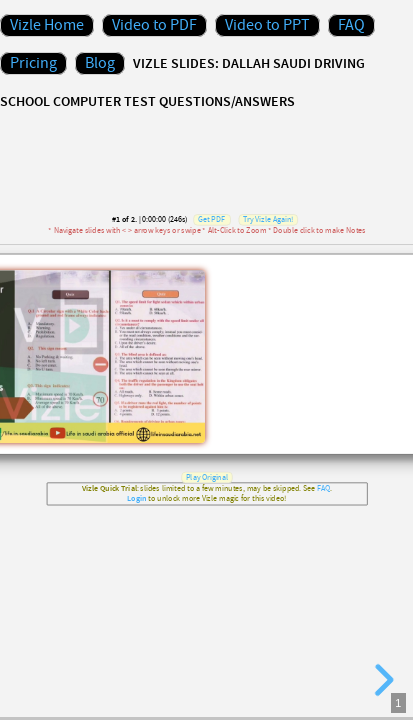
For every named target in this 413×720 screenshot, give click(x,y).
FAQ (351, 25)
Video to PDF (154, 25)
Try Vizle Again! (268, 220)
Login (136, 499)
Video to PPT (267, 25)
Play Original (206, 477)
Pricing (33, 63)
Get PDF (210, 220)
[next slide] (381, 680)
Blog (100, 63)
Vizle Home (47, 25)
